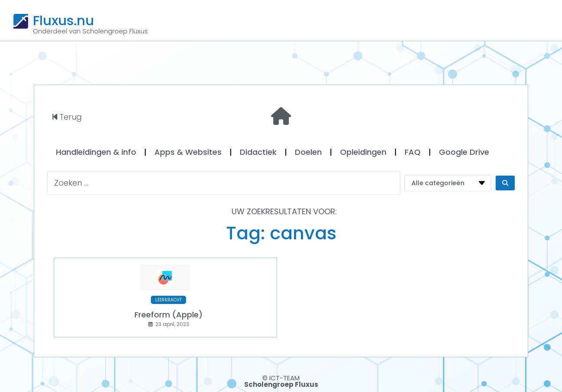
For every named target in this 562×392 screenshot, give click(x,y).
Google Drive (464, 152)
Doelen (308, 152)
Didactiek (258, 152)
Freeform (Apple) (168, 315)
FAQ (413, 152)
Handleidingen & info (96, 152)
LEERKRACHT (168, 300)
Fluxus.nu (64, 20)
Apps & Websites (188, 152)
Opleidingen (363, 152)
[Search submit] (505, 183)
